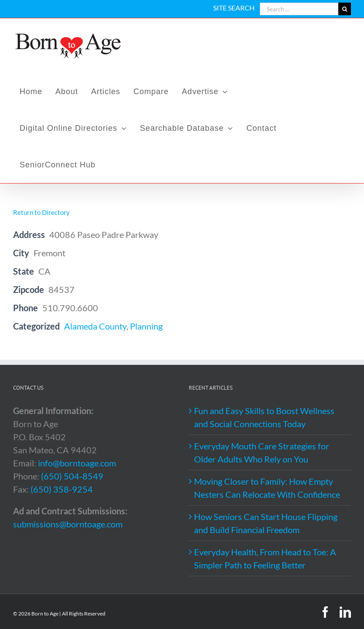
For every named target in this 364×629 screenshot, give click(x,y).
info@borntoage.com (77, 463)
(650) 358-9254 (62, 489)
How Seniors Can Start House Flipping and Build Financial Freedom (266, 523)
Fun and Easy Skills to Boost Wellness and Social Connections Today (264, 417)
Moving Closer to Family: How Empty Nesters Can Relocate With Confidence (267, 488)
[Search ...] (299, 9)
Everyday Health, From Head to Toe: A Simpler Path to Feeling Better (265, 558)
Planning (146, 326)
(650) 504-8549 (72, 476)
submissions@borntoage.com (68, 524)
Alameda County (95, 326)
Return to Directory (41, 212)
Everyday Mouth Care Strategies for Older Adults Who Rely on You (262, 452)
